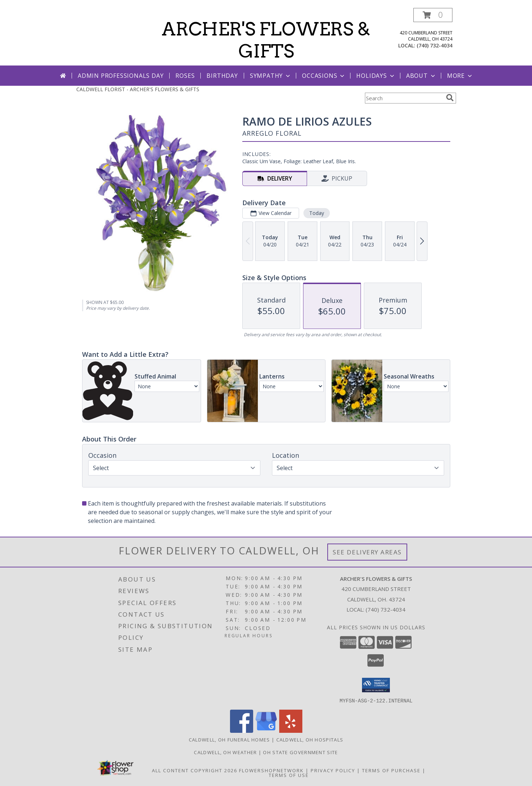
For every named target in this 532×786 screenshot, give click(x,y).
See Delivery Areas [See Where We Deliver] (367, 552)
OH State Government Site (300, 752)
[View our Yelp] (291, 730)
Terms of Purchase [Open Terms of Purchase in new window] (391, 770)
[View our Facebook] (242, 730)
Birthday (222, 76)
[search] (450, 98)
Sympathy (271, 76)
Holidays (376, 76)
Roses (185, 76)
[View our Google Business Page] (266, 730)
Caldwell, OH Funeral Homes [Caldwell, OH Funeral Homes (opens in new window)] (229, 739)
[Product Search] (404, 98)
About (421, 76)
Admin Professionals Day (121, 76)
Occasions (324, 76)
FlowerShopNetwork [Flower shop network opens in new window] (271, 770)
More (460, 76)
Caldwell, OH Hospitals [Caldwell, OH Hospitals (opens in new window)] (310, 739)
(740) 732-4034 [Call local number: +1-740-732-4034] (435, 45)
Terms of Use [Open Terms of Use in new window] (289, 775)
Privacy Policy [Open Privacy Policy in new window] (333, 770)
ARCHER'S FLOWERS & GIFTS (266, 40)
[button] (433, 15)
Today (316, 213)
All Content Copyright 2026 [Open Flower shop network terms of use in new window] (195, 770)
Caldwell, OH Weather (225, 752)
